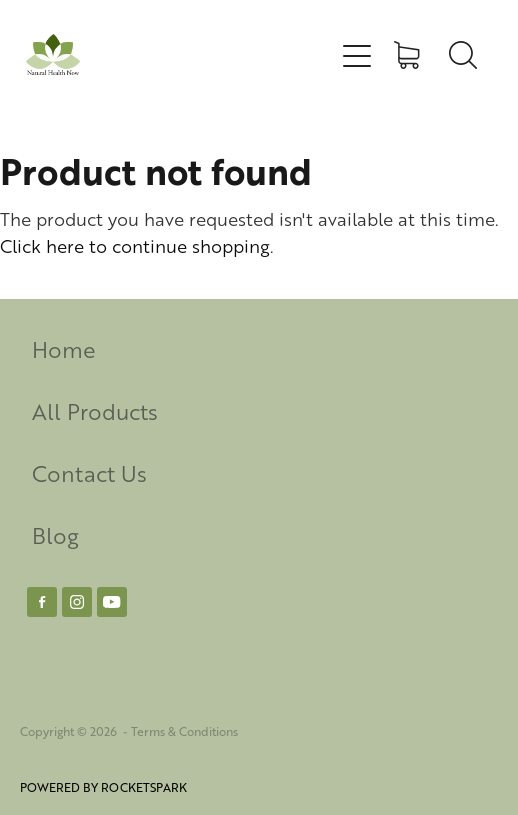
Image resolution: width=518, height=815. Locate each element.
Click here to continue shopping (135, 245)
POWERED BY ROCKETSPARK (103, 787)
